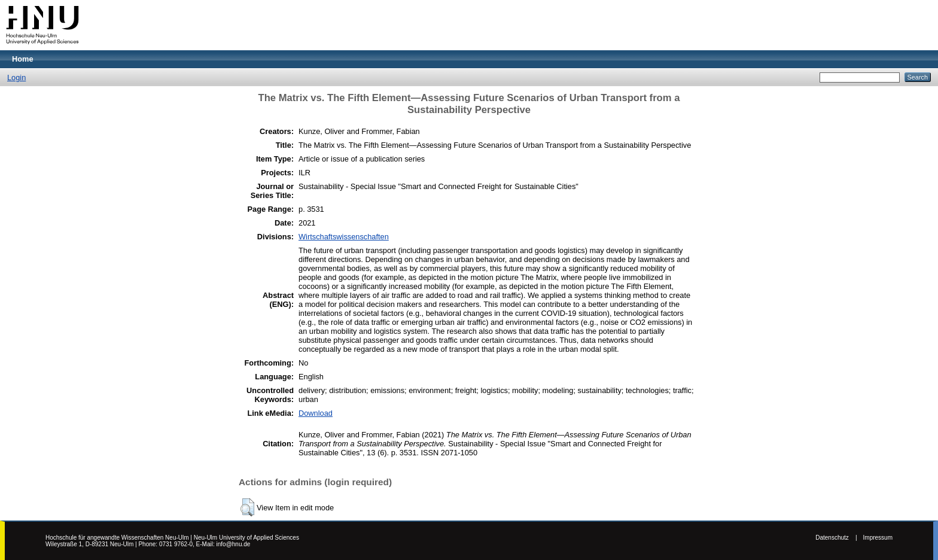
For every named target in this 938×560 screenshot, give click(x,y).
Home (23, 59)
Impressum (878, 538)
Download (316, 413)
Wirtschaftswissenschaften (344, 237)
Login (16, 77)
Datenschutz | (836, 538)
